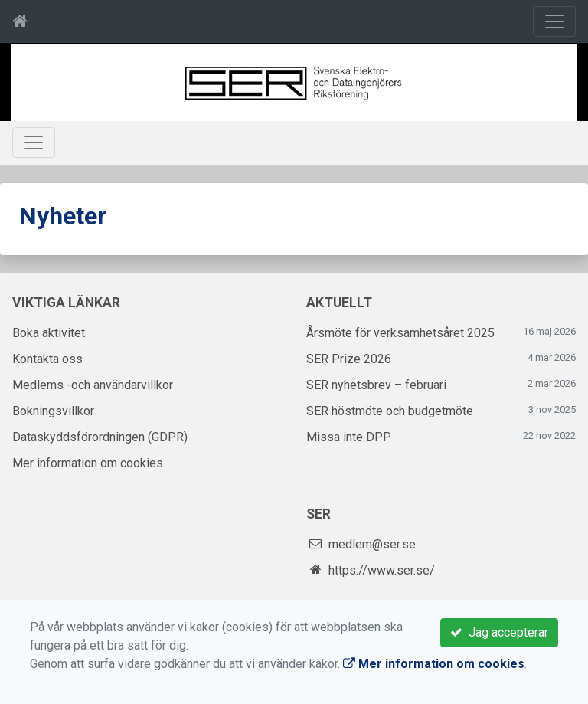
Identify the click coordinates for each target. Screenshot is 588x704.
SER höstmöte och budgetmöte (390, 411)
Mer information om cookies (88, 463)
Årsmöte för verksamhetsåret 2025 (400, 333)
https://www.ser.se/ (382, 570)
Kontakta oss (47, 359)
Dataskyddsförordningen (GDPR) (100, 437)
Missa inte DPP (349, 437)
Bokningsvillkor (53, 411)
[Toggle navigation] (554, 21)
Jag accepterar (499, 632)
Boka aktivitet (49, 333)
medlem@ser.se (372, 544)
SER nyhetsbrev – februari (376, 385)
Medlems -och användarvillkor (93, 385)
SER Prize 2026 (349, 359)
